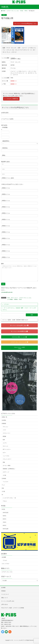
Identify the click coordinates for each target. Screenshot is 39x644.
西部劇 (4, 436)
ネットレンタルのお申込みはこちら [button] (25, 24)
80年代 (4, 525)
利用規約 (3, 591)
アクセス (5, 560)
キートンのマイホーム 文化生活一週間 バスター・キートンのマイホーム (19, 309)
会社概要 (4, 557)
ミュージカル (6, 456)
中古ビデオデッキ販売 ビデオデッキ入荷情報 (13, 608)
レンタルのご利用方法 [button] (11, 99)
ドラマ (4, 430)
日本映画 (4, 478)
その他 (4, 475)
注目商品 (4, 420)
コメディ (5, 443)
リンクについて (5, 594)
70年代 (4, 15)
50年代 (4, 516)
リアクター (7, 304)
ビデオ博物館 (10, 299)
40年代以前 (6, 513)
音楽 (3, 488)
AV (2, 495)
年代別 (20, 299)
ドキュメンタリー (7, 459)
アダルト (5, 501)
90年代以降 (6, 529)
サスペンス (5, 446)
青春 (4, 462)
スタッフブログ (5, 564)
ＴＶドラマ (5, 482)
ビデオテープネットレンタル (25, 298)
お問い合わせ (5, 604)
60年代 (4, 519)
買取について (5, 598)
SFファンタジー (15, 298)
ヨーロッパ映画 (7, 465)
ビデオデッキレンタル (7, 572)
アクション (5, 427)
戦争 (4, 440)
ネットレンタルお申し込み (8, 601)
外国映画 (16, 299)
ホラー (4, 453)
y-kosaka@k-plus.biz (7, 292)
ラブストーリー (7, 433)
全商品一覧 (4, 417)
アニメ (3, 485)
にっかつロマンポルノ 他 (9, 498)
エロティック (6, 472)
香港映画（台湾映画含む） (9, 469)
